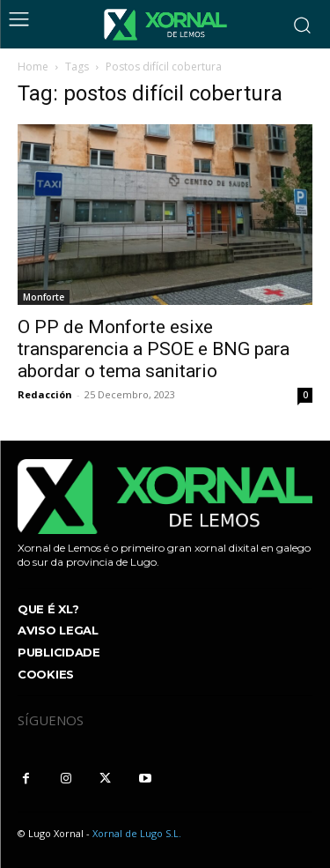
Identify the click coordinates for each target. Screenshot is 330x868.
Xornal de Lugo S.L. (137, 833)
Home (33, 67)
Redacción (45, 394)
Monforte (44, 297)
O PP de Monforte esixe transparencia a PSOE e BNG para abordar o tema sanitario (154, 349)
